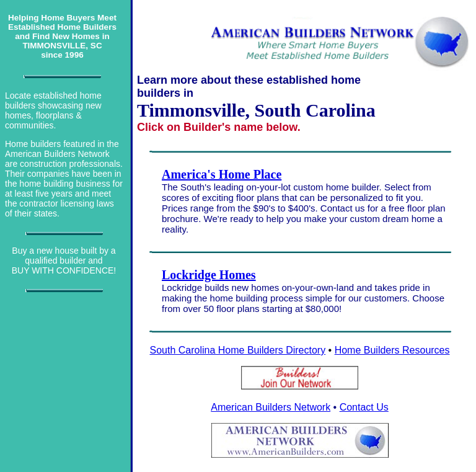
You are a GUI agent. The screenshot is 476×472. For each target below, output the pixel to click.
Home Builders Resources (392, 350)
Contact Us (364, 407)
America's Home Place (222, 174)
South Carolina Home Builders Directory (237, 350)
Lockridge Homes (209, 275)
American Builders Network (271, 407)
